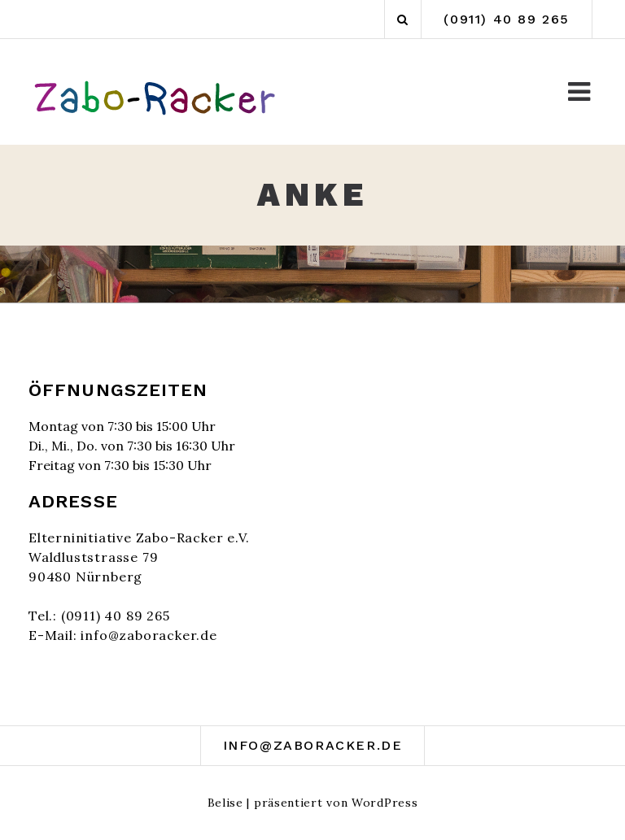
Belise (225, 803)
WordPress (385, 803)
